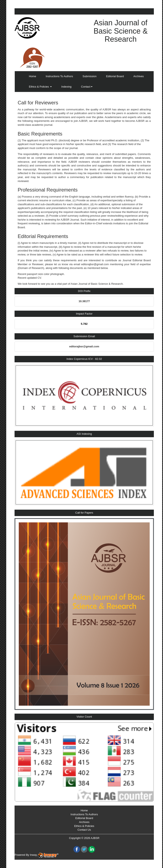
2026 (87, 838)
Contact (87, 87)
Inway (44, 855)
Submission (90, 76)
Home (33, 76)
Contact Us (84, 830)
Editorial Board (115, 76)
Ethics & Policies (40, 87)
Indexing (66, 87)
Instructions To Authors (59, 76)
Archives (138, 76)
